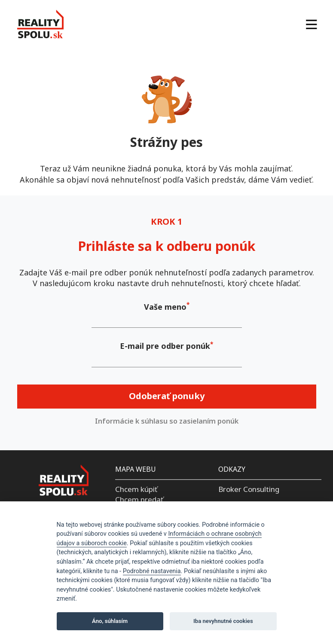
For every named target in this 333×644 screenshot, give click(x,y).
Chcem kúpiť (136, 489)
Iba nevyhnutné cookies (223, 621)
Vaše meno (165, 307)
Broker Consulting (249, 489)
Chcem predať (139, 499)
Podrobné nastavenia (152, 571)
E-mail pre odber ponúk (165, 346)
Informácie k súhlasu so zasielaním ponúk (167, 421)
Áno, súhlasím (110, 621)
